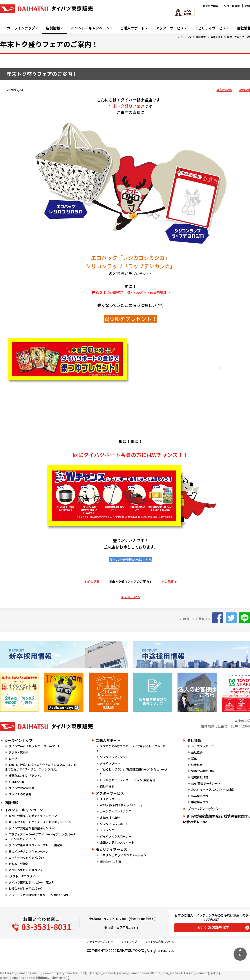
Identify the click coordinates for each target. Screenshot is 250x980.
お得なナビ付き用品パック (27, 889)
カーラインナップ (21, 28)
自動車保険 (107, 786)
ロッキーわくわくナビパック (27, 858)
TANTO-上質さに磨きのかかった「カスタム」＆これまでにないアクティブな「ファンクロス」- (41, 767)
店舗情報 (53, 28)
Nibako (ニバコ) (111, 861)
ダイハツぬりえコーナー (116, 836)
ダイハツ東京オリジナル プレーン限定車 (36, 845)
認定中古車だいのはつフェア (27, 870)
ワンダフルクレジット (114, 757)
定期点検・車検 (110, 818)
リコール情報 (232, 6)
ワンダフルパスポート (114, 824)
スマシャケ (107, 830)
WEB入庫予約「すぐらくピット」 (122, 805)
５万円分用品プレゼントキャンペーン (33, 816)
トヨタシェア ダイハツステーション (123, 855)
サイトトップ (184, 37)
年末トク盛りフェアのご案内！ (130, 581)
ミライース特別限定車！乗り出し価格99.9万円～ (40, 895)
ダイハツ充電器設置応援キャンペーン (33, 828)
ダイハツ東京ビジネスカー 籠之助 (31, 882)
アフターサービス (170, 28)
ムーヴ (13, 759)
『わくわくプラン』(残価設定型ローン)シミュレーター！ (132, 772)
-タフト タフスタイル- (24, 876)
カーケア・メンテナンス (116, 811)
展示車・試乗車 (19, 752)
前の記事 (226, 90)
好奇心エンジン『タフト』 (26, 775)
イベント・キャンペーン (90, 28)
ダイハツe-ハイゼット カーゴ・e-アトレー (36, 746)
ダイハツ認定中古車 (21, 788)
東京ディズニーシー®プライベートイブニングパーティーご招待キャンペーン (40, 837)
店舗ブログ (216, 37)
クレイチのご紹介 (20, 794)
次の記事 (168, 581)
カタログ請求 (210, 6)
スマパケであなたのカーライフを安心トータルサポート (132, 748)
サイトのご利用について (160, 941)
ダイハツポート (110, 763)
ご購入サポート (132, 28)
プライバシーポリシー (100, 941)
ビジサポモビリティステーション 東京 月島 (128, 780)
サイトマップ (129, 941)
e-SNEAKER (16, 782)
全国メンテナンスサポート (117, 842)
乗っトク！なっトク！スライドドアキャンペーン (40, 822)
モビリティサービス (210, 28)
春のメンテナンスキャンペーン (28, 851)
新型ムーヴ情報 (19, 864)
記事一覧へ (132, 597)
